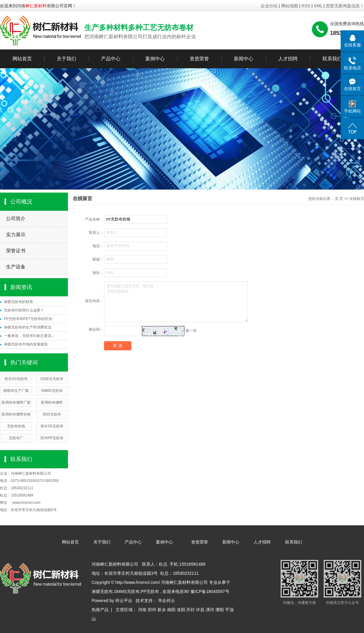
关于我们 (66, 59)
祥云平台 (124, 601)
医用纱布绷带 (52, 402)
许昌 (200, 610)
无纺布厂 (16, 438)
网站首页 (22, 59)
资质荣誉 (199, 59)
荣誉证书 (16, 251)
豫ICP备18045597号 (210, 591)
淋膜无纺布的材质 (19, 302)
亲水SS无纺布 (52, 426)
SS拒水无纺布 (52, 379)
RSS (306, 6)
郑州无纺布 (52, 414)
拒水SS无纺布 (16, 379)
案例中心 (155, 59)
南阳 (171, 610)
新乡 (162, 610)
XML (318, 6)
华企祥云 (167, 601)
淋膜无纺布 (102, 591)
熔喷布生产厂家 (16, 391)
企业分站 (269, 6)
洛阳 (181, 610)
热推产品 (100, 610)
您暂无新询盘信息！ (345, 6)
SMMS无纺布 (52, 391)
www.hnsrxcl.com (27, 503)
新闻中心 (244, 59)
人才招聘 (288, 59)
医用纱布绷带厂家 (16, 402)
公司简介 (16, 219)
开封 (190, 610)
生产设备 (16, 267)
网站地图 (290, 6)
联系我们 (332, 59)
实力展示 (16, 235)
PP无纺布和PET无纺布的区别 (28, 319)
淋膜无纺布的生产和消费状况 (28, 327)
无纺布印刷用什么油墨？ (24, 310)
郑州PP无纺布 (52, 438)
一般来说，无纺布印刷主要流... (29, 336)
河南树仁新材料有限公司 (31, 473)
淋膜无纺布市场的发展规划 (26, 344)
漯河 (210, 610)
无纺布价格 (16, 426)
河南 (142, 610)
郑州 (152, 610)
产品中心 (111, 59)
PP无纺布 (150, 591)
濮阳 (220, 610)
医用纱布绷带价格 (16, 414)
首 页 (339, 199)
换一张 (191, 331)
